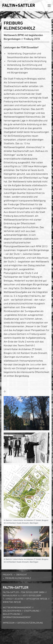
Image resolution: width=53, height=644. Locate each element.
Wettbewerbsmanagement (17, 608)
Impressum (9, 623)
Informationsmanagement (17, 617)
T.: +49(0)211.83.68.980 (13, 599)
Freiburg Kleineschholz (18, 578)
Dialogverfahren (12, 611)
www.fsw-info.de (12, 602)
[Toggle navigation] (49, 6)
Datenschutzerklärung (30, 623)
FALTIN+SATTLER (19, 5)
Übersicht (21, 575)
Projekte (8, 575)
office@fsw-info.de (37, 599)
